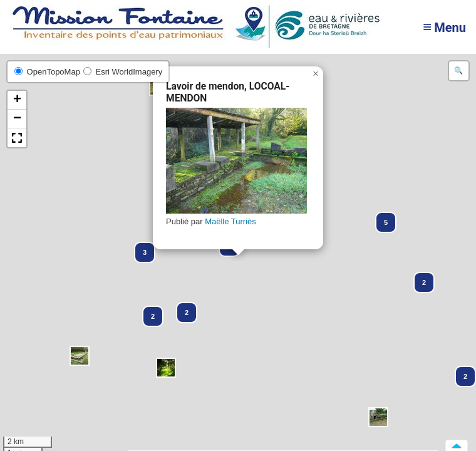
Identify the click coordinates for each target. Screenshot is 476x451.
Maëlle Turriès (230, 221)
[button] (166, 368)
